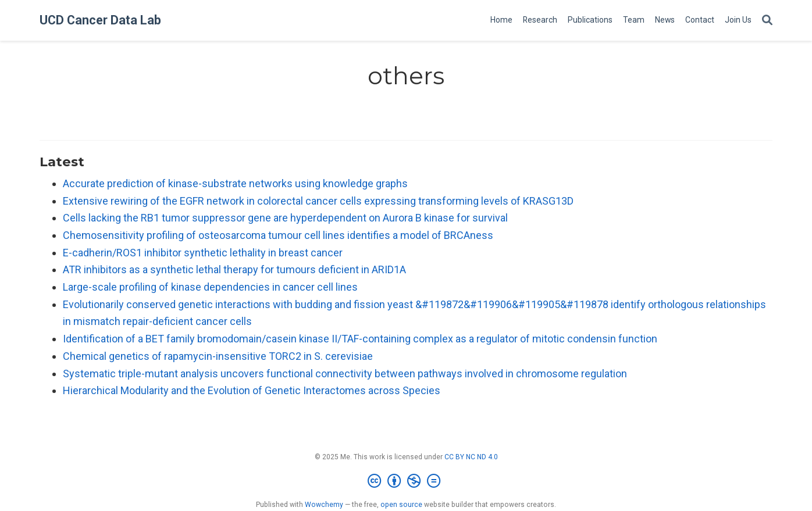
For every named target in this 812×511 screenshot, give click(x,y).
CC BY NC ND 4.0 (471, 457)
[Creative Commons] (406, 481)
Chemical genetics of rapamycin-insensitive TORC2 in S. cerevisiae (218, 356)
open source (401, 505)
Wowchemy (324, 505)
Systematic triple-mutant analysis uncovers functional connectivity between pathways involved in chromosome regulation (345, 374)
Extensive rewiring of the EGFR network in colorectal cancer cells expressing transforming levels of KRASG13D (318, 201)
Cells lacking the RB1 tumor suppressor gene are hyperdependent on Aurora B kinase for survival (285, 218)
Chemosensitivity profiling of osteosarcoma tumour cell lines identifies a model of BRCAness (278, 235)
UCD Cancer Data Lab (100, 20)
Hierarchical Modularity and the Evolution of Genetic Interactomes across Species (252, 390)
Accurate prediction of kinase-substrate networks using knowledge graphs (235, 183)
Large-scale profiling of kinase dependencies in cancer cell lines (210, 287)
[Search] (767, 21)
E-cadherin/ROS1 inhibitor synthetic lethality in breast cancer (203, 253)
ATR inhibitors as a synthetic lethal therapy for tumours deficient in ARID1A (234, 269)
